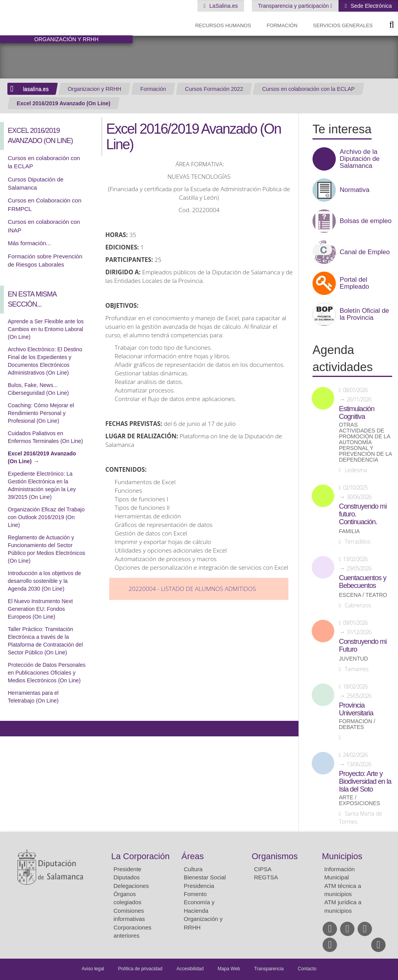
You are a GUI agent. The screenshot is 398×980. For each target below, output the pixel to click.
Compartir (10, 729)
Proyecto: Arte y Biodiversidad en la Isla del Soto (365, 781)
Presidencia (199, 886)
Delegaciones (131, 886)
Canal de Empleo (365, 252)
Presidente (127, 869)
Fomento (195, 894)
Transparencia (269, 969)
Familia (349, 531)
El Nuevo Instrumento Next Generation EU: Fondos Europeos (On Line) (40, 609)
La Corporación (140, 856)
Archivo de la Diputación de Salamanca (360, 159)
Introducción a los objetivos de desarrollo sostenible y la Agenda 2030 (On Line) (44, 581)
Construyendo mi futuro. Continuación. (363, 514)
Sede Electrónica (370, 6)
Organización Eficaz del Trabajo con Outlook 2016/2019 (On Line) (46, 517)
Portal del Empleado (354, 283)
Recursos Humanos (223, 25)
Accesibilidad (190, 969)
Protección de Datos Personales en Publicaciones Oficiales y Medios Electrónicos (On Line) (47, 673)
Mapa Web (229, 969)
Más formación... (29, 243)
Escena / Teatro (363, 595)
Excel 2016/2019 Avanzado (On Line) (64, 103)
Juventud (353, 659)
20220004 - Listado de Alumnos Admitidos (192, 589)
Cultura (193, 869)
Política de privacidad (140, 969)
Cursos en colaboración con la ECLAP (308, 89)
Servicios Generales (343, 25)
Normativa (354, 190)
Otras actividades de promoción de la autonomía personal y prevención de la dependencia (365, 442)
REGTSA (266, 877)
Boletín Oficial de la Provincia (364, 314)
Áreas (193, 856)
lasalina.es (36, 89)
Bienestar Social (205, 877)
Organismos (275, 856)
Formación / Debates (357, 724)
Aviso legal (93, 969)
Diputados (127, 877)
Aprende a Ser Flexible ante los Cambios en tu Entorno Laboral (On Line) (46, 329)
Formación (282, 25)
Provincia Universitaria (356, 709)
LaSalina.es (223, 6)
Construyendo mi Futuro (363, 645)
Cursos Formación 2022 (214, 89)
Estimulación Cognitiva (357, 413)
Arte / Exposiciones (360, 800)
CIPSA (263, 869)
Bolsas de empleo (366, 221)
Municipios (342, 856)
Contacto (307, 969)
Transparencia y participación (294, 6)
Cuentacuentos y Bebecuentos (363, 582)
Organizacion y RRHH (94, 89)
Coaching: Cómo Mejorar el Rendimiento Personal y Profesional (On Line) (41, 413)
